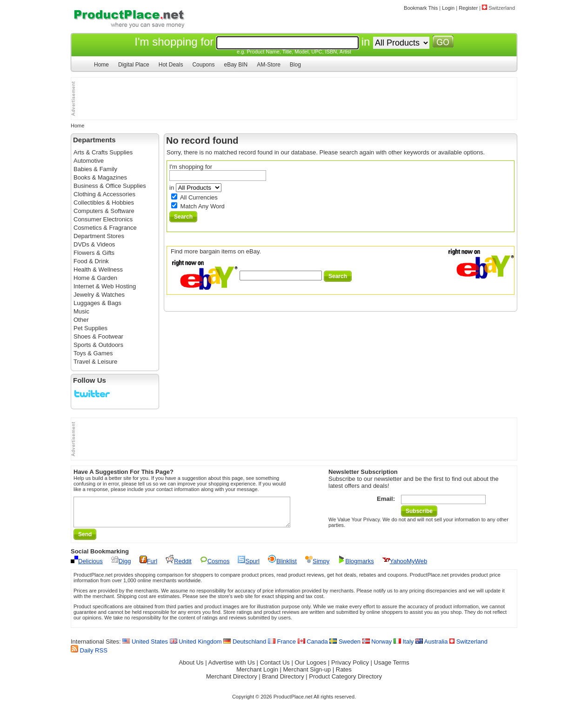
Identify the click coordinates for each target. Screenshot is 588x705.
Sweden (345, 647)
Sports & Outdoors (98, 345)
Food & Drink (91, 261)
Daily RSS (89, 656)
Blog (295, 65)
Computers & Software (104, 211)
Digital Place (134, 65)
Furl (148, 567)
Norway (377, 647)
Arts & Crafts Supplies (103, 152)
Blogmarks (356, 567)
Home (101, 65)
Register (468, 8)
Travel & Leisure (95, 362)
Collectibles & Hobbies (104, 203)
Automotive (89, 161)
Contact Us (275, 668)
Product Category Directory (345, 682)
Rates (344, 675)
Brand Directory (283, 682)
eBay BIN (236, 65)
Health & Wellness (98, 269)
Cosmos (215, 567)
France (282, 647)
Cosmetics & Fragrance (105, 228)
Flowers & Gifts (94, 253)
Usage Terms (392, 668)
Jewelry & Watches (99, 295)
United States (145, 647)
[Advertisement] (118, 99)
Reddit (179, 567)
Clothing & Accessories (104, 194)
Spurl (248, 567)
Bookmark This (421, 8)
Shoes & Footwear (98, 336)
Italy (404, 647)
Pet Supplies (90, 328)
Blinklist (282, 567)
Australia (431, 647)
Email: (386, 499)
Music (81, 311)
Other (81, 320)
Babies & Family (95, 169)
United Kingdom (196, 647)
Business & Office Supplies (110, 186)
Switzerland (468, 647)
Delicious (87, 567)
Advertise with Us (232, 668)
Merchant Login (257, 675)
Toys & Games (93, 353)
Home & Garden (95, 278)
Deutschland (245, 647)
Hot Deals (171, 65)
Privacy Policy (350, 668)
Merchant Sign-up (307, 675)
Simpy (317, 567)
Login (448, 8)
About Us (191, 668)
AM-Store (269, 65)
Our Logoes (310, 668)
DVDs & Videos (94, 244)
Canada (313, 647)
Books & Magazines (100, 177)
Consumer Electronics (103, 219)
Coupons (203, 65)
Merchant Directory (232, 682)
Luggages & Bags (97, 303)
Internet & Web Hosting (105, 286)
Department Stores (99, 236)
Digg (121, 567)
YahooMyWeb (405, 567)
